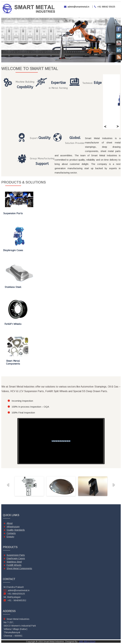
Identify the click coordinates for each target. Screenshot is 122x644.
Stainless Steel (14, 562)
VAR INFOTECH (87, 641)
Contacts (11, 533)
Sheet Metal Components (19, 568)
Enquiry (10, 537)
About (10, 523)
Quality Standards (16, 530)
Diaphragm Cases (16, 558)
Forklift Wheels (14, 565)
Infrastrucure (13, 527)
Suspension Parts (16, 555)
